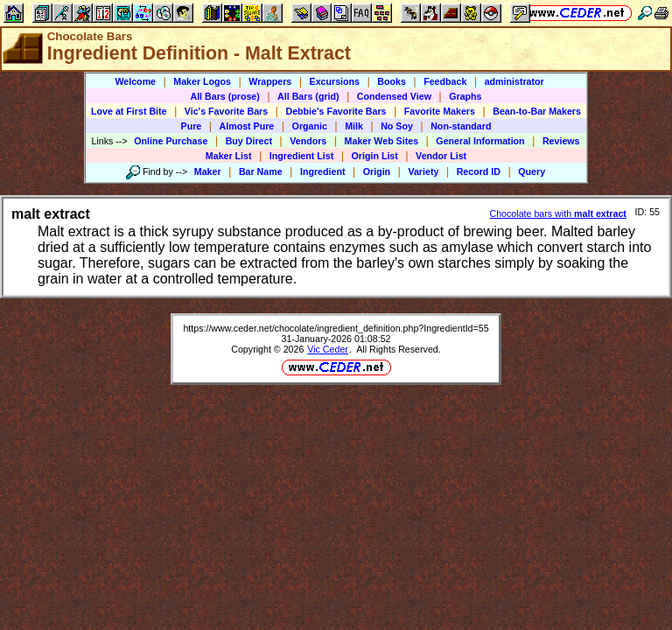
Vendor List (441, 156)
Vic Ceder (328, 349)
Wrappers (270, 81)
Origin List (375, 156)
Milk (354, 126)
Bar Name (261, 171)
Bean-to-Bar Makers (537, 111)
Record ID (479, 171)
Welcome (135, 81)
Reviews (561, 141)
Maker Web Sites (382, 141)
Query (532, 171)
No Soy (397, 126)
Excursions (335, 81)
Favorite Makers (440, 111)
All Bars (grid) (308, 96)
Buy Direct (249, 141)
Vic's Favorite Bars (226, 111)
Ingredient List (301, 156)
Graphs (465, 96)
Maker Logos (202, 81)
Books (392, 81)
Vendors (308, 141)
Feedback (445, 81)
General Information (480, 141)
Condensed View (394, 96)
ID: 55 (647, 212)
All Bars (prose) (224, 96)
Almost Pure (247, 126)
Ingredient (323, 171)
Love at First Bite (129, 111)
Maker (208, 171)
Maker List (229, 156)
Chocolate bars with (557, 213)
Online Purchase (171, 141)
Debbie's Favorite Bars (336, 111)
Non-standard (461, 126)
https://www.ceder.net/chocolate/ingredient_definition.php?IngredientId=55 (336, 328)
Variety (423, 171)
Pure (192, 126)
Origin (377, 171)
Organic (310, 126)
